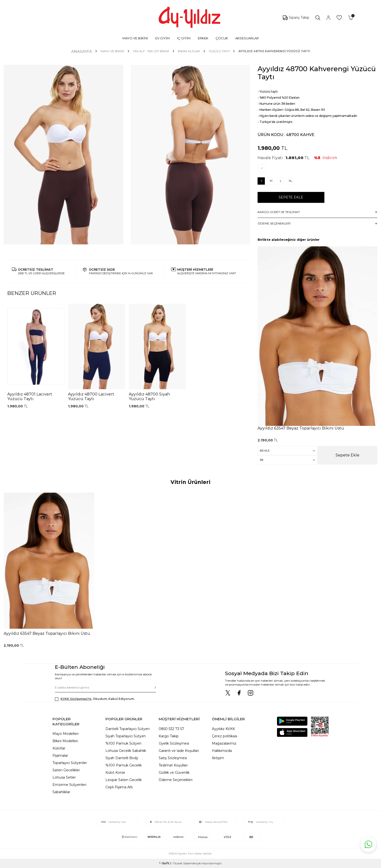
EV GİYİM (162, 38)
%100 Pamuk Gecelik (124, 765)
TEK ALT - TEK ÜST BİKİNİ (151, 51)
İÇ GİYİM (184, 38)
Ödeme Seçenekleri (176, 780)
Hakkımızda (222, 751)
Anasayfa (82, 51)
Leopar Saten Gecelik (124, 780)
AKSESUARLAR (247, 38)
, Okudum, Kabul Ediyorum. (95, 699)
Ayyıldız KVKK (223, 729)
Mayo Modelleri (65, 734)
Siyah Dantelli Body (122, 758)
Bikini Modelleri (65, 741)
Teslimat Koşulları (173, 765)
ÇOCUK (222, 38)
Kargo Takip (169, 736)
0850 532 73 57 (171, 729)
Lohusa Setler (64, 777)
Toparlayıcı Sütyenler (70, 763)
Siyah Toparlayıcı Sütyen (126, 736)
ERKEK (203, 38)
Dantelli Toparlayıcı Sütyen (128, 729)
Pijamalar (60, 756)
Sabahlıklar (61, 792)
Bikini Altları (189, 51)
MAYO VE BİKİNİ (135, 38)
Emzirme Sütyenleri (69, 785)
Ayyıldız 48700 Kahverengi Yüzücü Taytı (274, 51)
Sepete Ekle (291, 197)
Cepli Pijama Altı (119, 787)
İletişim (218, 758)
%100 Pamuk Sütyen (123, 743)
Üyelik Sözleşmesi (174, 743)
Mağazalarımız (224, 743)
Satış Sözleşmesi (173, 758)
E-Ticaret (176, 863)
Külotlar (59, 748)
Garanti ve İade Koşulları (179, 751)
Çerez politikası (225, 736)
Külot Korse (115, 773)
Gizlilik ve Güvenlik (174, 773)
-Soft (164, 863)
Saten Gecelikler (66, 770)
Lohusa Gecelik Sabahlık (126, 751)
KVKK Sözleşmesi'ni (76, 699)
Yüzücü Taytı (219, 51)
